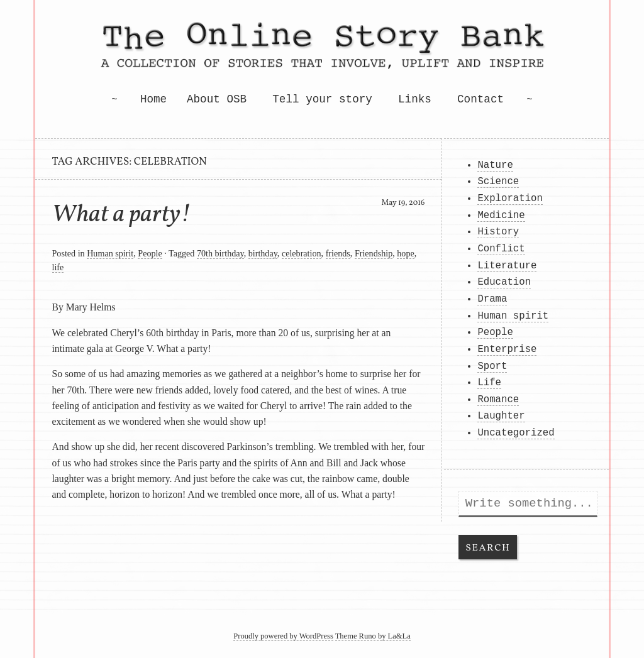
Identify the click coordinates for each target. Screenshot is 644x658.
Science (498, 182)
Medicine (501, 216)
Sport (492, 366)
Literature (507, 266)
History (498, 232)
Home (153, 99)
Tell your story (322, 99)
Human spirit (110, 253)
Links (415, 99)
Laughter (501, 416)
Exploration (510, 199)
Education (504, 282)
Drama (492, 299)
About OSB (217, 99)
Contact (480, 99)
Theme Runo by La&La (373, 636)
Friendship (374, 253)
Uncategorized (516, 433)
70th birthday (220, 253)
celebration (302, 253)
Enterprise (507, 349)
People (150, 253)
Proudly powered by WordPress (283, 636)
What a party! (122, 215)
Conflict (501, 249)
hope (405, 253)
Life (489, 383)
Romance (498, 400)
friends (338, 253)
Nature (495, 165)
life (58, 267)
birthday (263, 253)
